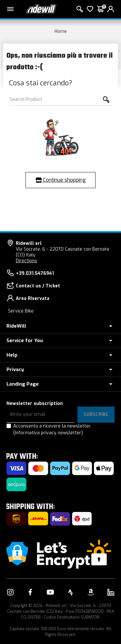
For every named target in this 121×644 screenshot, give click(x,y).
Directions (26, 261)
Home (61, 31)
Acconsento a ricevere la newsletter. (52, 429)
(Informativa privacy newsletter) (48, 433)
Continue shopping (61, 180)
